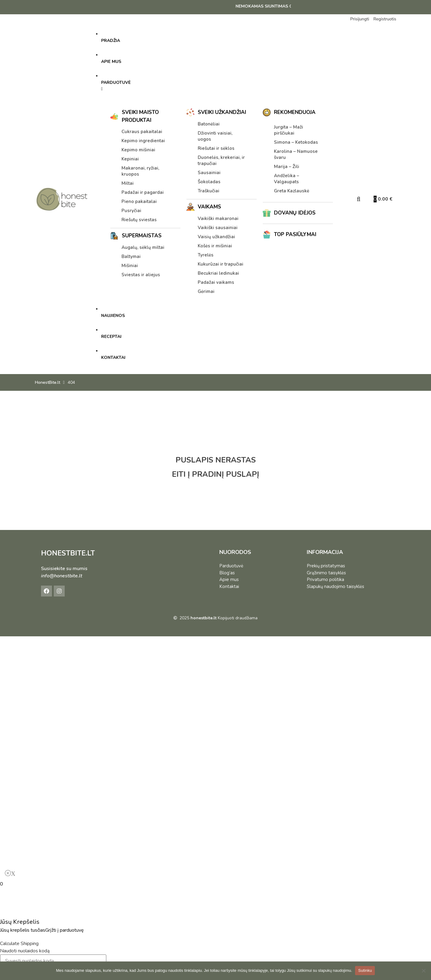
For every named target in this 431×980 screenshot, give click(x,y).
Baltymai (131, 256)
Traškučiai (209, 191)
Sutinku (365, 970)
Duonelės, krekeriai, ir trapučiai (221, 160)
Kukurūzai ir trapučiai (221, 264)
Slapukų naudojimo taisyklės (335, 586)
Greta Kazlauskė (292, 191)
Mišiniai (130, 266)
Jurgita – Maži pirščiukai (289, 130)
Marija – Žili (287, 167)
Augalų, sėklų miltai (143, 247)
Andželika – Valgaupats (287, 179)
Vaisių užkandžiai (216, 237)
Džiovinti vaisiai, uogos (215, 136)
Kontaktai (229, 586)
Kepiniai (130, 159)
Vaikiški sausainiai (218, 228)
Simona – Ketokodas (296, 142)
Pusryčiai (131, 211)
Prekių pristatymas (326, 566)
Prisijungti (360, 19)
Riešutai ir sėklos (216, 148)
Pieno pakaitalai (139, 201)
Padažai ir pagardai (143, 192)
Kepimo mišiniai (138, 150)
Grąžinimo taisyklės (326, 573)
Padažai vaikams (216, 282)
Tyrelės (206, 255)
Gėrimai (206, 291)
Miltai (128, 183)
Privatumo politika (325, 579)
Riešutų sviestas (139, 220)
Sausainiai (209, 173)
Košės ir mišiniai (215, 246)
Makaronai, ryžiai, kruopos (140, 171)
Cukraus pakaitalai (142, 132)
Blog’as (227, 573)
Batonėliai (209, 124)
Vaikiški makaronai (218, 218)
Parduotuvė (231, 566)
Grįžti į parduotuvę (65, 930)
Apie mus (229, 579)
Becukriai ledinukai (218, 273)
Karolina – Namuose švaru (296, 154)
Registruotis (385, 19)
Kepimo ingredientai (143, 141)
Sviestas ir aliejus (141, 275)
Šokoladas (209, 182)
